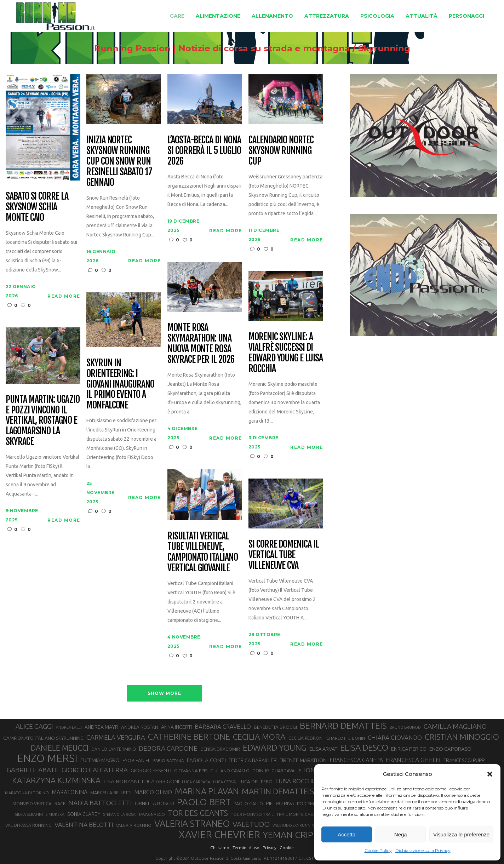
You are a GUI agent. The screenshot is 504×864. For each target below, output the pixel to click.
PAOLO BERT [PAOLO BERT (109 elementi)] (204, 802)
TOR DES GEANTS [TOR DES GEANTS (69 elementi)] (198, 813)
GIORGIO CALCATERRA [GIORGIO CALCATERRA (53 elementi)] (95, 770)
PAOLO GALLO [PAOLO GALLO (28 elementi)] (248, 804)
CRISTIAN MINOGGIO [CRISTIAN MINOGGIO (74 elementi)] (462, 737)
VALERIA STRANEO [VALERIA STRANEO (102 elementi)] (192, 824)
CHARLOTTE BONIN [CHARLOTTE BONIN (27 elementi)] (346, 738)
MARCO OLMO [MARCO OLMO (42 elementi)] (153, 792)
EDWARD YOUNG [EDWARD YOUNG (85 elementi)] (275, 748)
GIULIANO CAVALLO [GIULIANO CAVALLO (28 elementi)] (230, 771)
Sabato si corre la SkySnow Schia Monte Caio (37, 207)
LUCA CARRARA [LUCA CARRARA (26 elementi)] (196, 782)
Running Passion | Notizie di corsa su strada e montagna (222, 48)
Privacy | (271, 848)
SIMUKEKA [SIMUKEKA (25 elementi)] (55, 814)
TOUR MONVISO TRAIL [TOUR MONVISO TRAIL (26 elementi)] (252, 814)
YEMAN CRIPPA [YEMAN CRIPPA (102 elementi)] (293, 835)
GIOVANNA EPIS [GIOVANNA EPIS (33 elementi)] (191, 771)
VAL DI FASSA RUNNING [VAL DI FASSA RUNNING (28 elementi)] (28, 825)
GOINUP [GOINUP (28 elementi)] (260, 771)
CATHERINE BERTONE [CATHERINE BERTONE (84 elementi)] (189, 737)
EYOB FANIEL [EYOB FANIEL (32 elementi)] (136, 760)
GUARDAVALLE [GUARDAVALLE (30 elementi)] (286, 771)
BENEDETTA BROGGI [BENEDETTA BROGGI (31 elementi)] (275, 727)
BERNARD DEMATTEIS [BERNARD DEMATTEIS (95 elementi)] (343, 726)
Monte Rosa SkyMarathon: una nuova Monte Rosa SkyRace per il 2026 (201, 344)
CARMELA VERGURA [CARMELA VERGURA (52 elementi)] (116, 737)
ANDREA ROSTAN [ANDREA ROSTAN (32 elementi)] (140, 727)
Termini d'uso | (247, 848)
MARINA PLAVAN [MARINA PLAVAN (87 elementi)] (207, 791)
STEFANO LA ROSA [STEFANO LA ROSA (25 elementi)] (119, 814)
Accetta (346, 834)
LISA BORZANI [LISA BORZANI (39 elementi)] (121, 781)
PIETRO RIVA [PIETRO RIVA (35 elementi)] (280, 803)
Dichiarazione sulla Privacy (423, 850)
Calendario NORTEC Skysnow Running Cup (281, 151)
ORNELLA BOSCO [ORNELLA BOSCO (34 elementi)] (154, 803)
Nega (401, 834)
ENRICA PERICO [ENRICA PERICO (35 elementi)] (409, 749)
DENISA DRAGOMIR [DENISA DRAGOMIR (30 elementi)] (220, 749)
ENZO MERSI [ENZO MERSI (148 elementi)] (47, 759)
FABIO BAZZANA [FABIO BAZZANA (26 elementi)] (168, 760)
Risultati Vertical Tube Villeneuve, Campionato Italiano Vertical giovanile (203, 552)
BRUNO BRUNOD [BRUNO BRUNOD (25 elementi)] (405, 727)
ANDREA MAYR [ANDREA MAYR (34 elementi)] (101, 727)
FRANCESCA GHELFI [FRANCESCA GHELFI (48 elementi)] (413, 760)
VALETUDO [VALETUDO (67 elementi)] (251, 824)
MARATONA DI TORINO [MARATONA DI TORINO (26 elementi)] (27, 793)
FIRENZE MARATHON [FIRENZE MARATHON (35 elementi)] (303, 760)
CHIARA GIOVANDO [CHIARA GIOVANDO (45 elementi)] (395, 737)
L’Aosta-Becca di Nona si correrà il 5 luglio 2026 (204, 151)
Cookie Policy (378, 850)
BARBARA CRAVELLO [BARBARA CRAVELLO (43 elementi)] (223, 727)
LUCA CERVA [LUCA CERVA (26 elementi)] (224, 782)
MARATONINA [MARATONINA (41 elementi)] (70, 792)
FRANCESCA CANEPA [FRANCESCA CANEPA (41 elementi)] (356, 760)
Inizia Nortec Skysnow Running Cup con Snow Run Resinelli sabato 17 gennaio (119, 161)
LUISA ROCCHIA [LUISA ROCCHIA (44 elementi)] (296, 781)
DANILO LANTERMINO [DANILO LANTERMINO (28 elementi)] (114, 749)
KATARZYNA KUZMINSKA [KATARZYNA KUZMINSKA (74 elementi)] (56, 780)
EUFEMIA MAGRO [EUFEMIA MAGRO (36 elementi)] (100, 760)
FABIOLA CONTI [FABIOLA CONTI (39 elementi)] (206, 760)
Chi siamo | (221, 848)
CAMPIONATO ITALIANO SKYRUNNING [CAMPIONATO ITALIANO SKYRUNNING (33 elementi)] (43, 738)
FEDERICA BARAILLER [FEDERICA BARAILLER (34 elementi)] (253, 760)
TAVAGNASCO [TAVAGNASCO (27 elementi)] (152, 814)
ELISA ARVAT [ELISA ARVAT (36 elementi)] (323, 749)
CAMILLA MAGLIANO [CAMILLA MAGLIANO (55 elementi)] (455, 726)
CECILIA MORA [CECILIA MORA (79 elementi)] (259, 737)
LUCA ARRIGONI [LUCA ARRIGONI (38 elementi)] (161, 781)
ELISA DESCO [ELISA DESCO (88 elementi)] (364, 748)
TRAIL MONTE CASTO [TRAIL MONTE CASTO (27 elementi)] (297, 814)
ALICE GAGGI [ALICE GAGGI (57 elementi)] (34, 726)
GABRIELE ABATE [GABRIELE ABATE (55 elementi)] (33, 770)
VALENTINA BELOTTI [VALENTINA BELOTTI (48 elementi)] (84, 825)
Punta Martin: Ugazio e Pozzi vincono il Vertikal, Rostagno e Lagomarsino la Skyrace (43, 421)
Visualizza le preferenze (461, 834)
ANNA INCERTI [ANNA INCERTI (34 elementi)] (176, 727)
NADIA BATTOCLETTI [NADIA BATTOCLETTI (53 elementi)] (100, 803)
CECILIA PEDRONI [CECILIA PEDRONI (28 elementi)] (306, 738)
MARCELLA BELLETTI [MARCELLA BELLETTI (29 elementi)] (111, 793)
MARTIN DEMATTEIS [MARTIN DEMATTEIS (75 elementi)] (278, 791)
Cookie (287, 848)
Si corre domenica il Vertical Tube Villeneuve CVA (284, 555)
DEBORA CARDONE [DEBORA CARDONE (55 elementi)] (168, 748)
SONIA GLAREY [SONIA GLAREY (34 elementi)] (84, 814)
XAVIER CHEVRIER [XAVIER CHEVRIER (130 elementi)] (219, 835)
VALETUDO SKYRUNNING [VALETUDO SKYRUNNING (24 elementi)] (295, 825)
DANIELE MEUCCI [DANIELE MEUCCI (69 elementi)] (60, 748)
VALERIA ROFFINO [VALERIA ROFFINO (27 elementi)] (134, 825)
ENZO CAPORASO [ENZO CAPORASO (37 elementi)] (450, 749)
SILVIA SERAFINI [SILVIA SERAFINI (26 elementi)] (29, 814)
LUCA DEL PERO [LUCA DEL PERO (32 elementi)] (256, 782)
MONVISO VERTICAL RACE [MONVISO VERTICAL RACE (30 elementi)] (39, 803)
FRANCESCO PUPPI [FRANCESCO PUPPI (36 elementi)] (465, 760)
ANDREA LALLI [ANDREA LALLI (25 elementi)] (69, 727)
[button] (490, 774)
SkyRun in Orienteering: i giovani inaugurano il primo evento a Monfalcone (120, 384)
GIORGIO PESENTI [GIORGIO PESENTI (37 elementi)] (151, 770)
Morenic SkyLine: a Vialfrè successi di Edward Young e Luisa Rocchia (286, 353)
